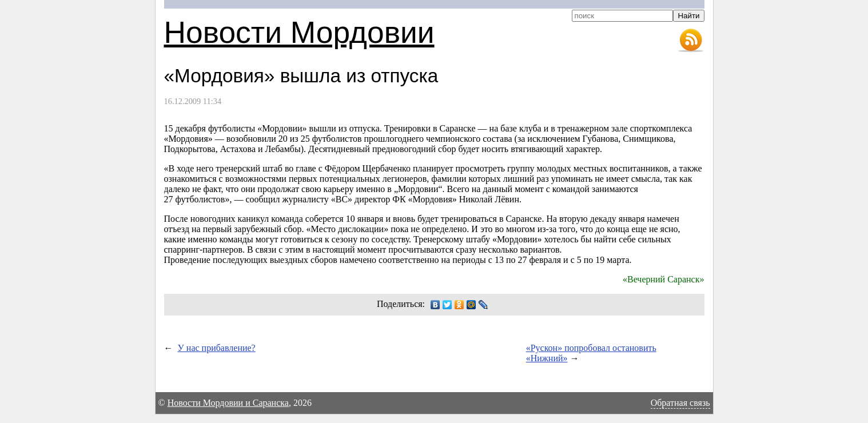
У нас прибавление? (217, 348)
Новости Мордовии (299, 32)
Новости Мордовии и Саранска (228, 403)
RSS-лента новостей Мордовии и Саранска (691, 41)
